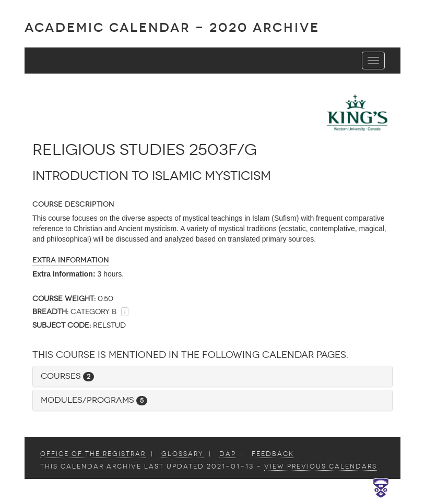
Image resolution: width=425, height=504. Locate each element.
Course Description (73, 204)
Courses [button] (67, 376)
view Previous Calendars (321, 466)
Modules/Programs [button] (94, 400)
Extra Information (71, 260)
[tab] (212, 376)
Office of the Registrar (93, 454)
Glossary (182, 454)
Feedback (273, 454)
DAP (228, 454)
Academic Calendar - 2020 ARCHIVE (172, 27)
